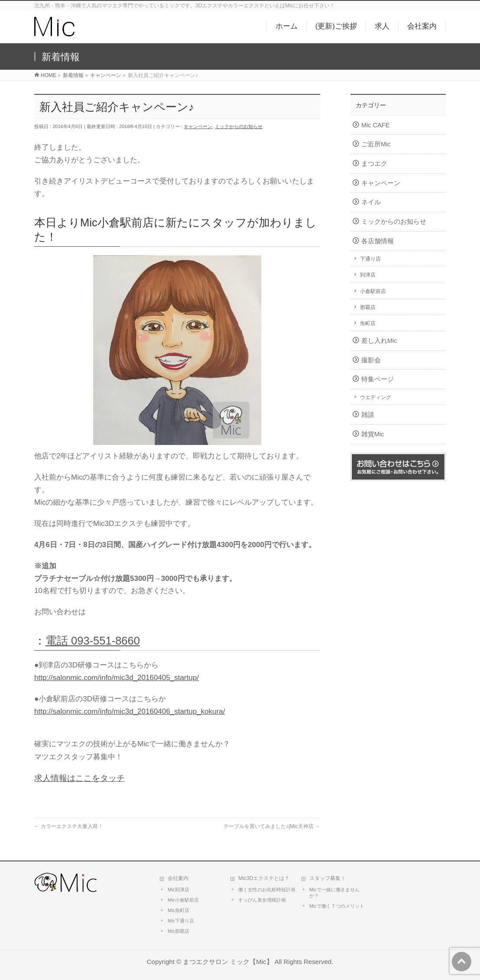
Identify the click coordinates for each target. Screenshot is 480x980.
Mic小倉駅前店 (183, 900)
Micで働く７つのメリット (337, 906)
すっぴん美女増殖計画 (262, 900)
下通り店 (370, 259)
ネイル (371, 202)
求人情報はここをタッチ (79, 778)
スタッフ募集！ (328, 878)
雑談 (368, 415)
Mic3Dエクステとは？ (264, 878)
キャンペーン (198, 126)
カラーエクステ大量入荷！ (69, 826)
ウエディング (376, 397)
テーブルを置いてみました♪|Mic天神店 (272, 826)
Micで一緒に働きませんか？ (334, 893)
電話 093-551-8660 (93, 641)
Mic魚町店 (178, 910)
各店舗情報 (378, 241)
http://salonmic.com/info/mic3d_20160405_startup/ (117, 678)
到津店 (368, 275)
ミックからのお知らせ (239, 126)
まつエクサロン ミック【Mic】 (228, 962)
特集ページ (378, 379)
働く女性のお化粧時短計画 (267, 890)
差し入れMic (379, 341)
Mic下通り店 (181, 921)
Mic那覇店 (178, 931)
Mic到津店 (178, 890)
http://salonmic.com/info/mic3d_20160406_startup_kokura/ (130, 711)
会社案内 (178, 878)
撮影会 (371, 360)
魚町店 (368, 323)
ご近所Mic (376, 144)
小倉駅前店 (373, 291)
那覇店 (368, 307)
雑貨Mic (373, 434)
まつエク (374, 164)
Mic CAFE (375, 125)
